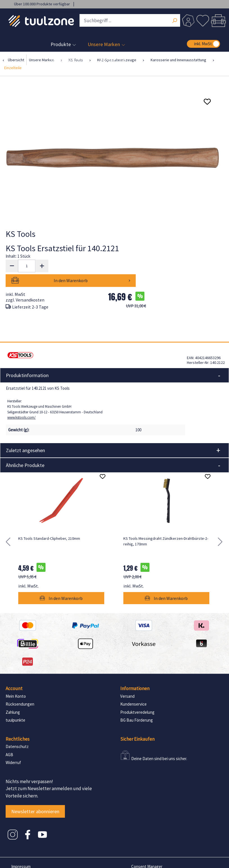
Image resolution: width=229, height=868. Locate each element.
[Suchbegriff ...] (130, 20)
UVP (136, 291)
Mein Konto (16, 682)
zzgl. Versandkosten (25, 285)
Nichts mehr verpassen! (29, 767)
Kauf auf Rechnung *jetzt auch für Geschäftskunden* (58, 12)
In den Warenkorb (99, 266)
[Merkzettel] (203, 21)
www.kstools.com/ (21, 403)
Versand (127, 682)
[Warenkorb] (218, 21)
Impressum (21, 852)
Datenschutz (17, 732)
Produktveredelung (137, 698)
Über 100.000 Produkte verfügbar (42, 4)
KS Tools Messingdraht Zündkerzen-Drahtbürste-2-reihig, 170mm (166, 527)
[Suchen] (174, 21)
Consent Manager (147, 852)
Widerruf (13, 748)
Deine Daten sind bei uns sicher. (159, 744)
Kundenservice (133, 689)
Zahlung (13, 698)
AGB (9, 740)
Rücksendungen (20, 689)
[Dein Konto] (188, 21)
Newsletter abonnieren (35, 797)
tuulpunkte (15, 705)
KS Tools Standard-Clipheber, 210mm (49, 524)
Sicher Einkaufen (137, 724)
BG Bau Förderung (137, 705)
